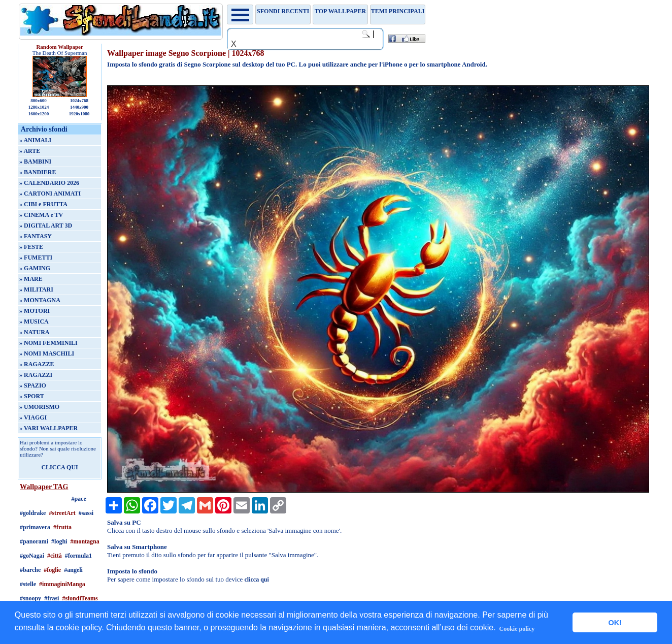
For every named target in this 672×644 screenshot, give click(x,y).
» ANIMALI (35, 140)
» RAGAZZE (37, 364)
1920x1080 (79, 114)
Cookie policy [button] (517, 629)
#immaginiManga (62, 584)
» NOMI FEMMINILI (48, 343)
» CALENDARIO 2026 (49, 183)
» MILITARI (36, 289)
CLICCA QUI (59, 467)
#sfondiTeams (80, 598)
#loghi (59, 541)
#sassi (86, 513)
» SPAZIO (33, 385)
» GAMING (35, 268)
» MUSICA (34, 321)
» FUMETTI (36, 257)
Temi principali (398, 11)
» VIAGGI (33, 417)
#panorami (34, 541)
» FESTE (31, 247)
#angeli (73, 570)
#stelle (28, 584)
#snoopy (30, 598)
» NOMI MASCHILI (47, 353)
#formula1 (78, 556)
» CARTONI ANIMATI (50, 194)
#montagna (85, 541)
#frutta (62, 527)
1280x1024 (39, 107)
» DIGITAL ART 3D (46, 226)
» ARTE (30, 151)
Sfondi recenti (283, 11)
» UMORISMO (39, 407)
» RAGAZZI (36, 375)
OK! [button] (615, 623)
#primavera (35, 527)
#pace (78, 499)
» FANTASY (36, 236)
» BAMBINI (35, 162)
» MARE (31, 279)
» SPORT (32, 396)
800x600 (39, 101)
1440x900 (79, 107)
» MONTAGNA (40, 300)
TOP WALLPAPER (340, 11)
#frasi (52, 598)
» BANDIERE (38, 172)
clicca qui (257, 579)
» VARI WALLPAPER (48, 428)
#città (55, 556)
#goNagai (32, 556)
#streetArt (62, 513)
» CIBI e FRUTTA (43, 204)
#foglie (52, 570)
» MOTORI (35, 311)
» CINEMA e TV (41, 215)
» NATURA (34, 332)
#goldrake (33, 513)
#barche (30, 570)
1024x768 (79, 101)
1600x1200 (39, 114)
